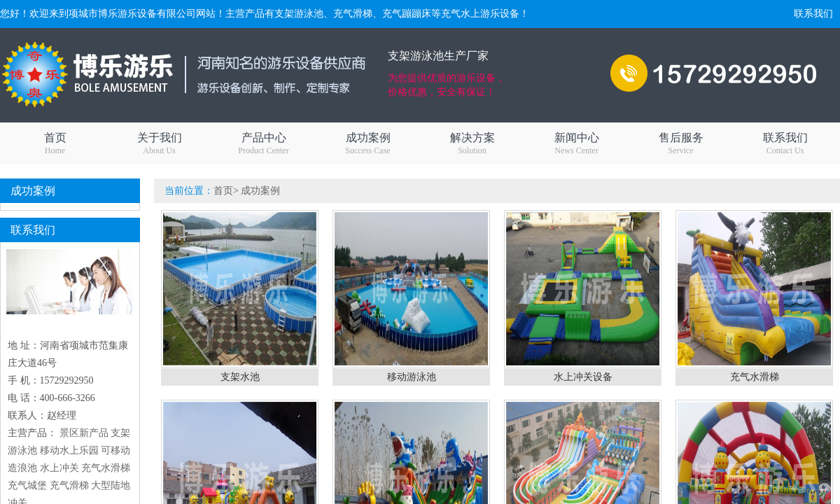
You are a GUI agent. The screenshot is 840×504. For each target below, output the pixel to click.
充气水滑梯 (106, 468)
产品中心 (264, 144)
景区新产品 (84, 433)
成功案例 (368, 144)
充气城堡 (27, 485)
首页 (55, 144)
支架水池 (240, 377)
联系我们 (813, 14)
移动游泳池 (412, 377)
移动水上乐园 (69, 450)
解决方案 (472, 144)
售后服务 (681, 144)
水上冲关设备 (583, 377)
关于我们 (159, 144)
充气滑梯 (69, 485)
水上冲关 (59, 468)
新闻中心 (576, 144)
